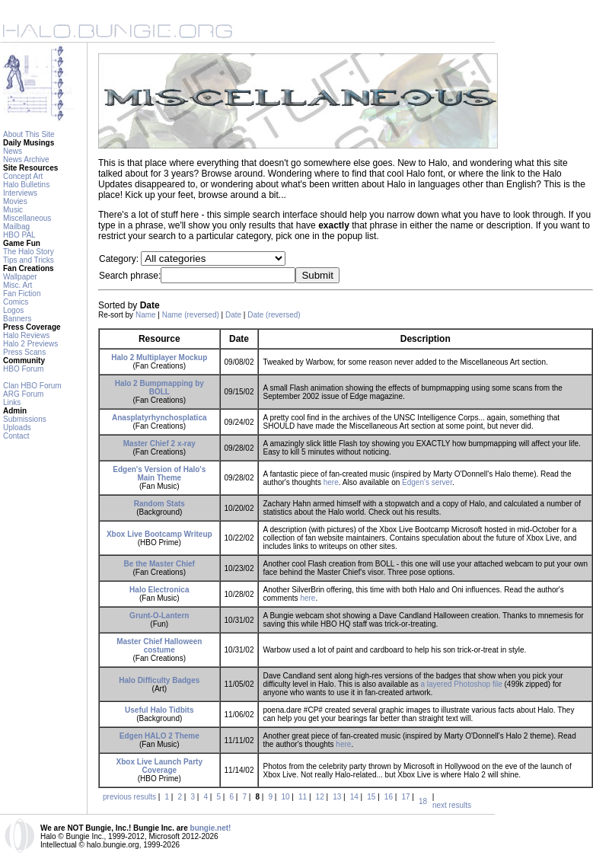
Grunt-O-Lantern (159, 616)
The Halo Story (29, 252)
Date (233, 315)
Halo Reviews (26, 335)
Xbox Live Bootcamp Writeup (159, 534)
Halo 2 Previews (30, 344)
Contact (16, 436)
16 (389, 797)
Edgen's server (427, 482)
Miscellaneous (27, 218)
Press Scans (24, 352)
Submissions (25, 419)
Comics (16, 302)
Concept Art (23, 176)
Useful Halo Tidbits (159, 710)
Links (12, 402)
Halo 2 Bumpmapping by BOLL (159, 388)
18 (423, 801)
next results (452, 805)
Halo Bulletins (26, 185)
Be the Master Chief (159, 564)
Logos (13, 310)
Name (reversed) (191, 315)
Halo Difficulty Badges (159, 680)
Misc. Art (18, 285)
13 (337, 797)
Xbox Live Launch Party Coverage (159, 766)
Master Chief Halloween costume (159, 646)
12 (320, 797)
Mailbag (16, 227)
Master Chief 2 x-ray (159, 444)
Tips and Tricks (29, 260)
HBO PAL (19, 235)
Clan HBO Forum (32, 386)
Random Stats (159, 504)
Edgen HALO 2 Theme (159, 736)
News (13, 151)
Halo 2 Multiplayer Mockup (159, 357)
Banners (17, 319)
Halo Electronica (159, 590)
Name (146, 315)
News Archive (26, 160)
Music (13, 210)
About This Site (29, 134)
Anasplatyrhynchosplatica (159, 418)
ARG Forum (23, 394)
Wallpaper (20, 277)
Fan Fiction (22, 294)
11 (303, 797)
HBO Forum (23, 369)
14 (354, 797)
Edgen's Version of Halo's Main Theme (159, 474)
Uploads (17, 428)
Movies (15, 201)
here (331, 482)
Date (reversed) (274, 315)
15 (371, 797)
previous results (129, 797)
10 (285, 797)
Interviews (20, 193)
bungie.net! (211, 828)
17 (405, 797)
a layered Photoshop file (461, 684)
